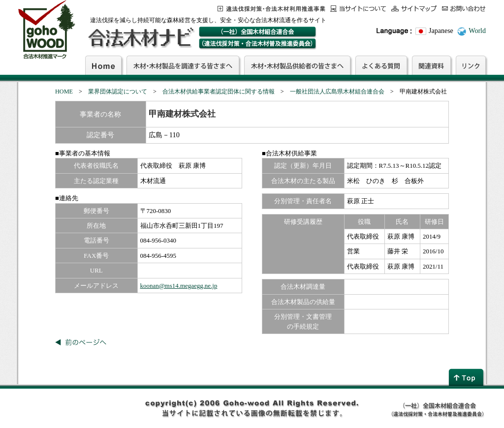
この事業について (271, 9)
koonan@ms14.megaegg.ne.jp (179, 286)
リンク (471, 65)
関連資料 (431, 65)
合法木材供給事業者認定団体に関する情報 (219, 92)
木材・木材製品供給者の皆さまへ (297, 65)
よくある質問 (381, 65)
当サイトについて (358, 9)
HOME (64, 92)
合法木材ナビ (141, 38)
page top (467, 377)
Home (103, 65)
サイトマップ (414, 9)
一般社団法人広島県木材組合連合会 (337, 92)
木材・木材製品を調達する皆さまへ (183, 65)
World (477, 31)
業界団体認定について (118, 92)
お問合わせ (464, 9)
